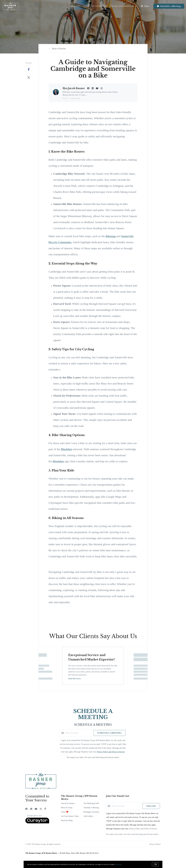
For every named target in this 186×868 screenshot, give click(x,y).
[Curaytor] (37, 823)
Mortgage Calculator (91, 812)
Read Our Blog (67, 820)
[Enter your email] (79, 733)
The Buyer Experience (95, 6)
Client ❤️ (65, 812)
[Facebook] (26, 809)
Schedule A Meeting (91, 808)
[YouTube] (36, 809)
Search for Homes (68, 803)
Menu (145, 6)
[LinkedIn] (31, 809)
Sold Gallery (88, 816)
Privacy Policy (155, 844)
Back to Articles (59, 49)
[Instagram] (41, 809)
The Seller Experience (122, 6)
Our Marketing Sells (91, 803)
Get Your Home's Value (70, 816)
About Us (75, 6)
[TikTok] (45, 809)
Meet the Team (67, 808)
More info (118, 864)
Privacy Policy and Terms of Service (111, 752)
